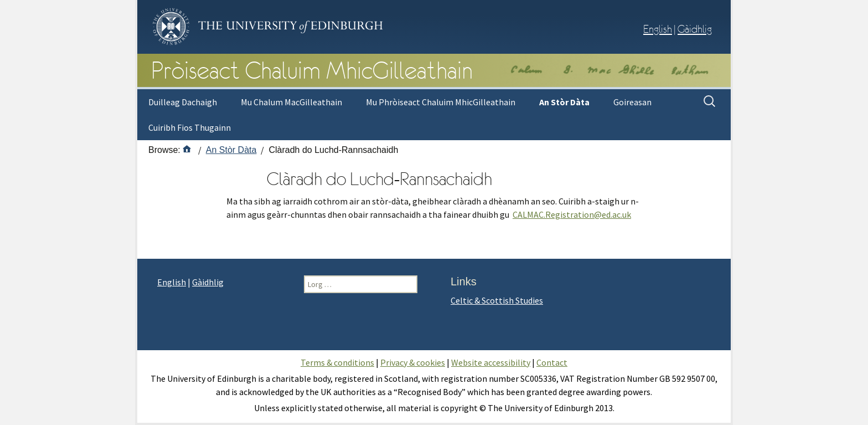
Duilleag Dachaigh (183, 102)
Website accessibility (491, 362)
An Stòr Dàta (564, 102)
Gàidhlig (695, 29)
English (658, 29)
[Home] (187, 150)
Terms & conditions (337, 362)
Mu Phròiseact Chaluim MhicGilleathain (441, 102)
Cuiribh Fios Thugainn (190, 127)
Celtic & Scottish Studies (497, 300)
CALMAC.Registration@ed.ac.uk (572, 214)
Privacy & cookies (413, 362)
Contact (552, 362)
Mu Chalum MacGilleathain (291, 102)
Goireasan (632, 102)
